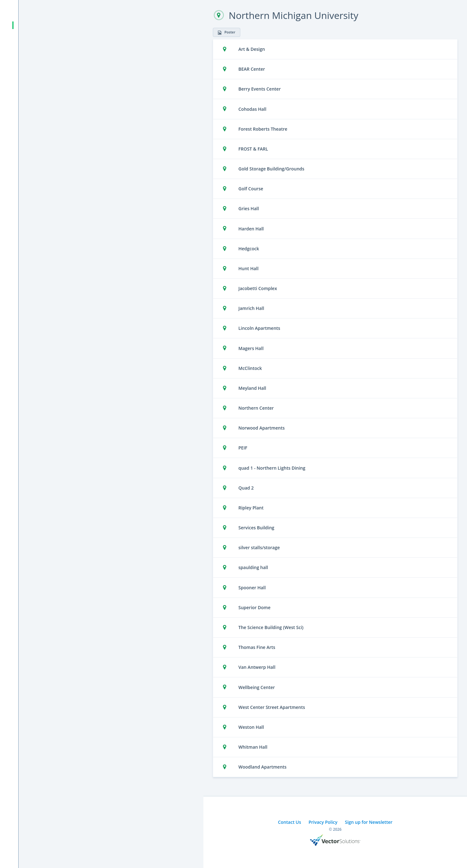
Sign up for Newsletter (369, 822)
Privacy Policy (323, 822)
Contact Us (289, 822)
